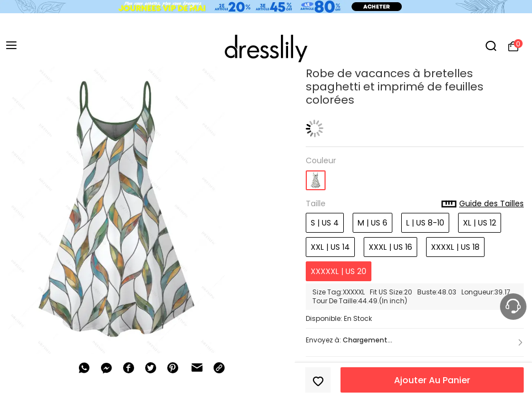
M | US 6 (373, 223)
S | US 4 (325, 223)
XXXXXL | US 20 (339, 271)
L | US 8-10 (425, 223)
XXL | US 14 (330, 247)
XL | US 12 (480, 223)
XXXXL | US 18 (455, 247)
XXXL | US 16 (390, 247)
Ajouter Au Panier (432, 380)
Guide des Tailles (483, 204)
